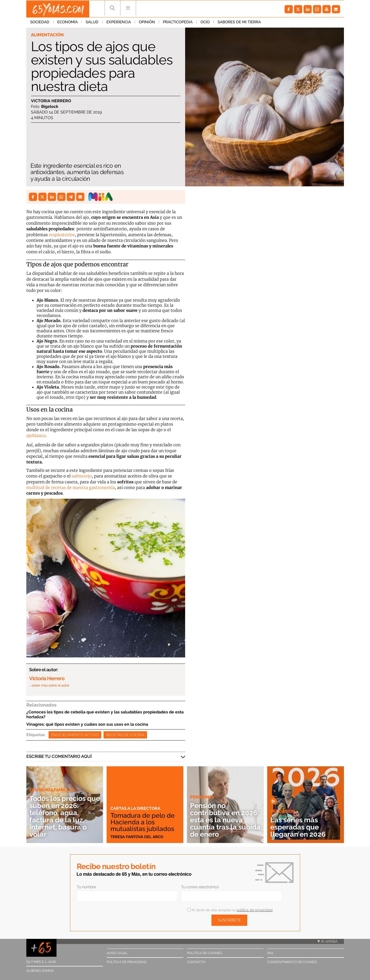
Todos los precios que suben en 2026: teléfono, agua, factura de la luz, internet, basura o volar (63, 816)
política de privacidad (255, 910)
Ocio (205, 23)
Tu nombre (86, 887)
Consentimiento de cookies (292, 962)
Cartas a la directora (136, 808)
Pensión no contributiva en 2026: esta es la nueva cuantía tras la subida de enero (222, 820)
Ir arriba (328, 941)
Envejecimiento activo (75, 735)
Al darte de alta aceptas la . (230, 910)
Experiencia (119, 23)
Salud (92, 23)
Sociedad (40, 23)
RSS (270, 953)
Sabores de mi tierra (239, 23)
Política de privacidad (127, 962)
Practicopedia (178, 23)
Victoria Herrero (51, 101)
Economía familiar (51, 790)
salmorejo (82, 476)
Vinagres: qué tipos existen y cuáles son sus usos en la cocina (87, 724)
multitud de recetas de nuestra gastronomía (71, 487)
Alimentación (47, 35)
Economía (68, 23)
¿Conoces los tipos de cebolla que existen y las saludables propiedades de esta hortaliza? (105, 714)
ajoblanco (36, 436)
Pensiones (202, 797)
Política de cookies (204, 953)
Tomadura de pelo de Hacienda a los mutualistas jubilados (144, 822)
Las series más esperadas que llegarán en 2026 (299, 827)
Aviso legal (117, 953)
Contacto (196, 962)
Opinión (147, 23)
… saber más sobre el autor (49, 685)
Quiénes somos (40, 971)
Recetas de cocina (125, 735)
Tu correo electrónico (200, 887)
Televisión (283, 811)
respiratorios (62, 235)
